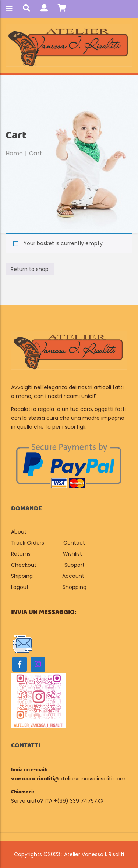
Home (14, 153)
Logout (20, 587)
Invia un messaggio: (44, 612)
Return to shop (30, 269)
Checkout (24, 565)
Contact (74, 543)
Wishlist (72, 554)
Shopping (75, 587)
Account (73, 576)
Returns (21, 554)
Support (75, 565)
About (20, 532)
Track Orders (28, 543)
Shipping (22, 576)
